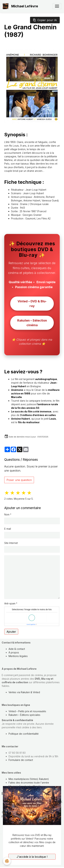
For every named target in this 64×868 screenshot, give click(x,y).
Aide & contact (17, 649)
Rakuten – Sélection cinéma (32, 323)
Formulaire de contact (21, 760)
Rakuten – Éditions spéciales (24, 715)
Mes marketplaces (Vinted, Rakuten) (29, 779)
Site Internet (11, 543)
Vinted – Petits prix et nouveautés (27, 711)
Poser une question (19, 480)
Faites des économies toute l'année (29, 783)
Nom (7, 514)
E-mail (8, 529)
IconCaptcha (31, 624)
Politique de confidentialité (24, 734)
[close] (56, 789)
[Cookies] (7, 861)
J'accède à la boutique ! (32, 857)
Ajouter (11, 632)
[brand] (21, 6)
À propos (14, 652)
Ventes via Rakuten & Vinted (24, 692)
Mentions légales (18, 656)
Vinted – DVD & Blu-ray (32, 304)
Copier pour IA (45, 20)
